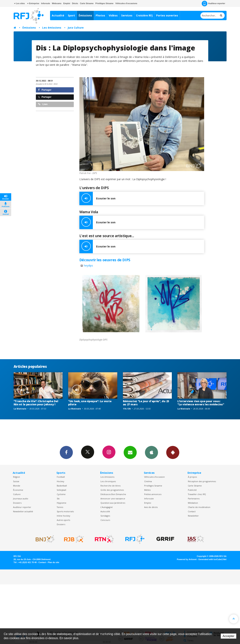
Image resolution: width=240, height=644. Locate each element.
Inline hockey (63, 516)
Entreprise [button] (33, 3)
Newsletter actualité (23, 511)
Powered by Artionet (187, 559)
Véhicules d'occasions (126, 3)
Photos (100, 15)
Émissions (85, 15)
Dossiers (17, 503)
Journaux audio (21, 499)
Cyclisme (61, 494)
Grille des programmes (112, 490)
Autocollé (105, 511)
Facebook (66, 452)
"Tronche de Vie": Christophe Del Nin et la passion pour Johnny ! (36, 403)
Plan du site (54, 562)
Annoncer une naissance (113, 499)
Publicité (192, 490)
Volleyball (61, 490)
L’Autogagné (107, 507)
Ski (58, 499)
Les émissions (52, 28)
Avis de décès (151, 507)
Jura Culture (76, 28)
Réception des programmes (202, 481)
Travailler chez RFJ (197, 494)
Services (127, 15)
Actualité (58, 15)
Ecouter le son (97, 198)
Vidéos (113, 15)
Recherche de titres (110, 486)
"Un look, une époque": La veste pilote (90, 403)
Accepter (229, 636)
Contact (192, 511)
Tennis (60, 507)
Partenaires (194, 499)
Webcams (57, 3)
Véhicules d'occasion (154, 477)
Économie (18, 490)
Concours (105, 520)
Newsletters (130, 452)
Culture (17, 494)
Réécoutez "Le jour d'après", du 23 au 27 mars (146, 403)
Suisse (16, 481)
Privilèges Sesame (153, 486)
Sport (71, 15)
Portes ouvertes (167, 15)
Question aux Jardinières (113, 503)
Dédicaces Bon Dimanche (113, 494)
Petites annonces (153, 494)
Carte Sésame (87, 3)
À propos (192, 477)
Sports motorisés (65, 511)
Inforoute (46, 3)
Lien (43, 104)
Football (61, 477)
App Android (173, 452)
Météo (147, 490)
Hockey (60, 481)
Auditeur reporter (22, 507)
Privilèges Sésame (104, 3)
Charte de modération (199, 507)
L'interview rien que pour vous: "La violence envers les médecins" (201, 403)
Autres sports (63, 520)
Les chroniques (108, 481)
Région (17, 477)
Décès (75, 3)
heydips (88, 265)
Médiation (193, 503)
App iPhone (151, 452)
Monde (17, 486)
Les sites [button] (19, 3)
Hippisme (62, 503)
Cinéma (148, 481)
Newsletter (193, 516)
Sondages (105, 516)
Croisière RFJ (144, 15)
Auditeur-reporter (213, 4)
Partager (45, 90)
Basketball (62, 486)
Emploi (67, 3)
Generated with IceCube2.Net (212, 559)
